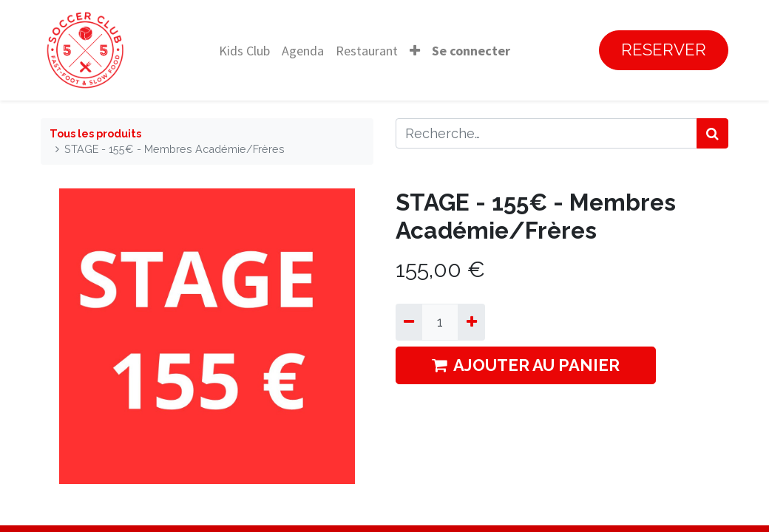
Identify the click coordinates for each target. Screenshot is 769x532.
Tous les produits (95, 133)
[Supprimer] (409, 322)
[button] (415, 51)
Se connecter (471, 51)
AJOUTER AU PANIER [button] (526, 365)
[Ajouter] (471, 322)
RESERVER (664, 50)
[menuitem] (244, 51)
